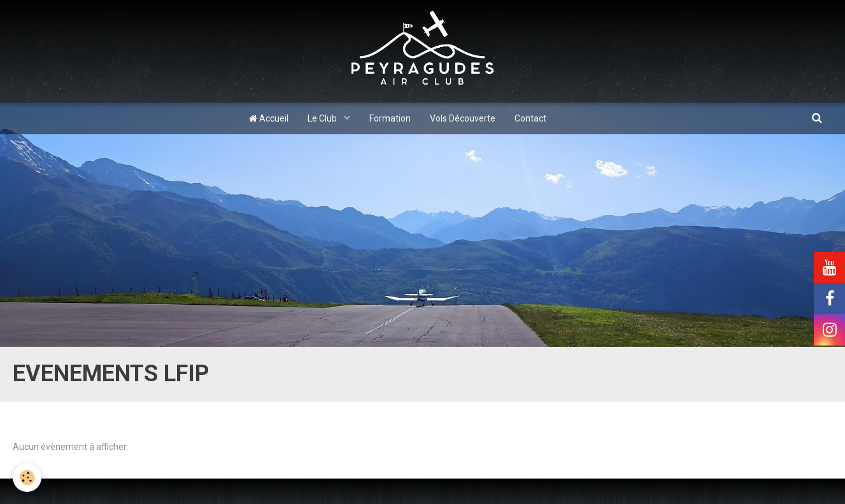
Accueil (269, 118)
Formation (390, 118)
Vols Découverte (463, 118)
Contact (530, 118)
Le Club (323, 118)
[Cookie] (27, 478)
